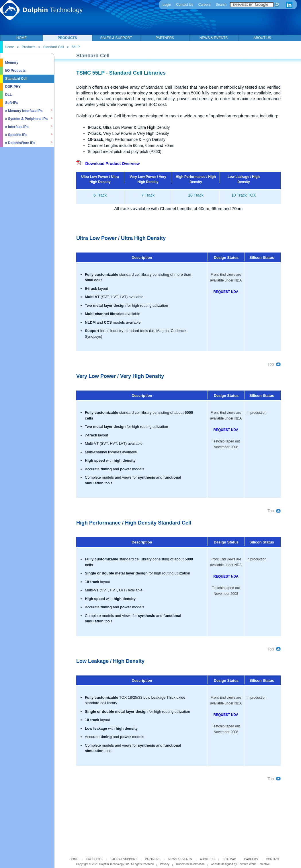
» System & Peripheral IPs (26, 119)
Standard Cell (53, 47)
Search (221, 5)
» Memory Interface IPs (24, 111)
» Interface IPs (17, 127)
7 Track (148, 195)
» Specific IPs (16, 135)
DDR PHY (13, 87)
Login (167, 5)
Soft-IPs (12, 103)
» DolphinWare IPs (20, 143)
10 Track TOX (244, 195)
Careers (205, 5)
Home (9, 47)
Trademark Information (190, 864)
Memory (12, 63)
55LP (76, 47)
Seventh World (247, 864)
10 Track (196, 195)
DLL (8, 95)
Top (274, 364)
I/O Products (15, 71)
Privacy (165, 864)
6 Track (100, 195)
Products (29, 47)
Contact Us (184, 5)
